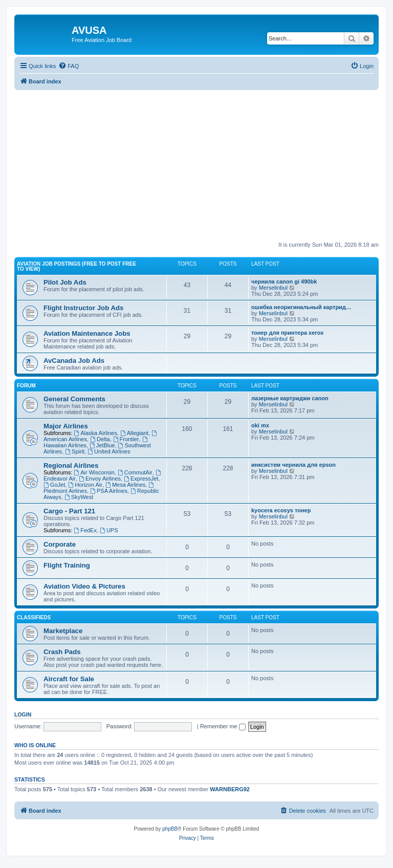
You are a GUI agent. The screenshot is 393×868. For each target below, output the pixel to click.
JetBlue (102, 445)
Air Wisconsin (94, 472)
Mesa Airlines (125, 485)
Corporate (60, 544)
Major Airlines (66, 426)
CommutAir (135, 472)
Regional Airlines (71, 465)
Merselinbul (273, 288)
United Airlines (109, 451)
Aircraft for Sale (69, 679)
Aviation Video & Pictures (84, 586)
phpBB (170, 829)
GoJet (54, 485)
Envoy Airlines (100, 479)
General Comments (74, 399)
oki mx (260, 425)
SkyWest (79, 497)
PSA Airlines (109, 491)
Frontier (126, 439)
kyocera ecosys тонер (281, 510)
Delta (100, 439)
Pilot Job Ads (65, 282)
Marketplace (63, 631)
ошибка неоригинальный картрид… (301, 307)
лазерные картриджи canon (290, 398)
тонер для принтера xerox (287, 333)
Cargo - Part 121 (69, 511)
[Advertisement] (196, 162)
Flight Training (67, 565)
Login (23, 714)
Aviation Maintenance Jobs (87, 333)
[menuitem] (69, 66)
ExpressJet (141, 479)
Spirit (75, 451)
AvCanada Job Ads (74, 361)
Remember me (223, 726)
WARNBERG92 (230, 789)
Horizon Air (85, 485)
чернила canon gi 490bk (284, 281)
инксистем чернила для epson (293, 465)
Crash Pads (62, 652)
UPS (109, 530)
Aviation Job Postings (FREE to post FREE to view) (77, 266)
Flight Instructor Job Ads (83, 308)
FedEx (85, 530)
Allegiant (134, 433)
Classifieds (34, 617)
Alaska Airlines (95, 433)
